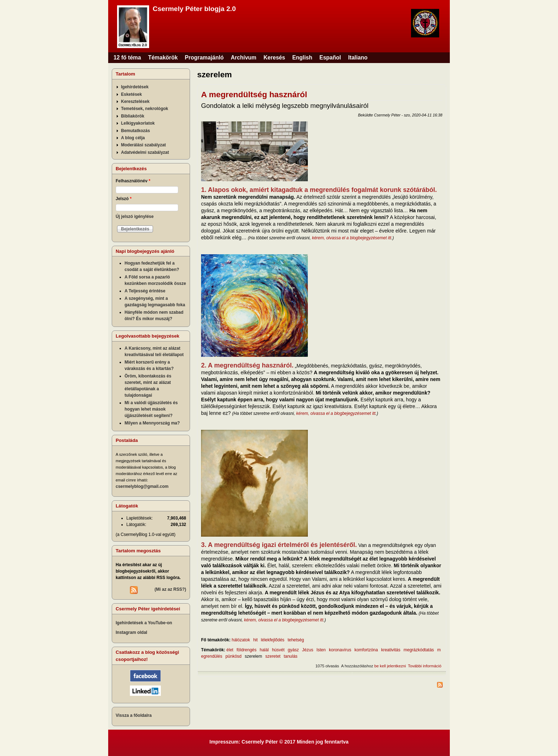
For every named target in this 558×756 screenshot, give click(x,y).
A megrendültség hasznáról (254, 94)
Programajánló (204, 58)
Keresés (274, 58)
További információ (425, 666)
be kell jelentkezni (390, 666)
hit (255, 640)
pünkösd (233, 656)
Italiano (358, 58)
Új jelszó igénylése (135, 217)
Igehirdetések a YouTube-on (144, 623)
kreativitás (391, 650)
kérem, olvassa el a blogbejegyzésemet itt (352, 238)
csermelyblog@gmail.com (142, 486)
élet (230, 650)
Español (330, 58)
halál (264, 650)
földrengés (247, 650)
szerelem (254, 656)
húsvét (278, 650)
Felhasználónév (133, 181)
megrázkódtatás (419, 650)
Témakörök (163, 58)
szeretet (273, 656)
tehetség (296, 640)
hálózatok (241, 640)
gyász (293, 650)
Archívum (244, 58)
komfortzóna (366, 650)
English (302, 58)
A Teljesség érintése (145, 291)
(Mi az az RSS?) (170, 589)
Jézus (308, 650)
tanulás (291, 656)
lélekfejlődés (273, 640)
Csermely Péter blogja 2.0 (194, 9)
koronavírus (340, 650)
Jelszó (124, 199)
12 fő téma (127, 58)
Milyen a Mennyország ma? (152, 423)
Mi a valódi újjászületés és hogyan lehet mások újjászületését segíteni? (151, 409)
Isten (321, 650)
